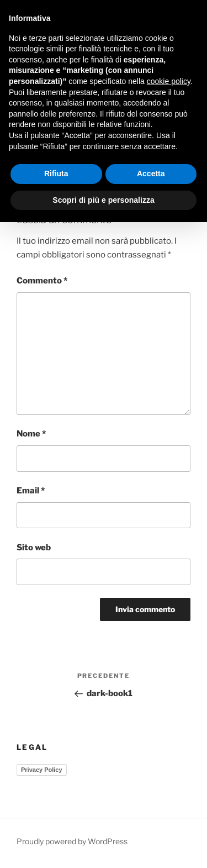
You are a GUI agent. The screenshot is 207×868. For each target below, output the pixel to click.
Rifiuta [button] (56, 173)
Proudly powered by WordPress (72, 841)
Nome (31, 434)
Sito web (34, 548)
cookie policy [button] (169, 81)
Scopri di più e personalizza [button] (103, 200)
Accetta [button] (151, 173)
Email (31, 491)
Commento (42, 281)
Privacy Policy (42, 770)
